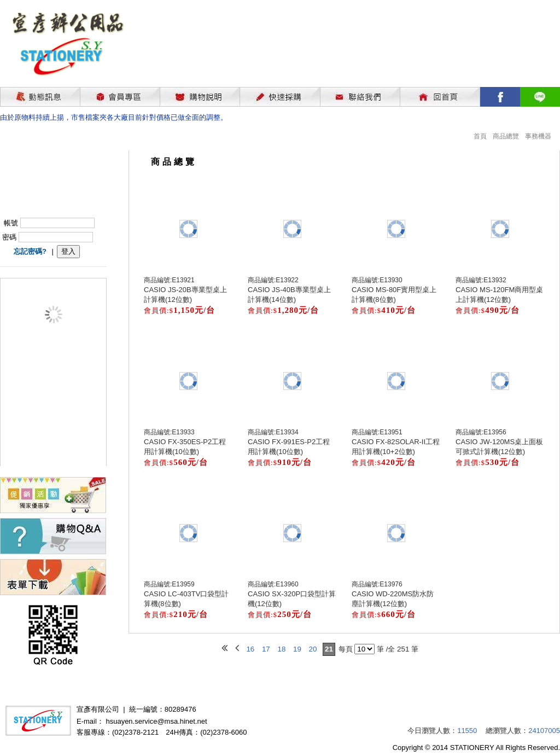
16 (250, 649)
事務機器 (538, 136)
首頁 (480, 136)
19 (297, 649)
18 (281, 649)
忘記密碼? (30, 251)
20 (313, 649)
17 (266, 649)
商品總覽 (506, 136)
